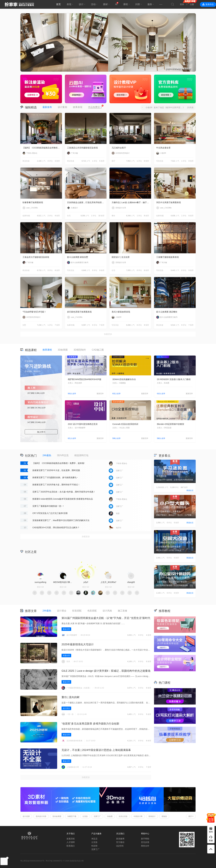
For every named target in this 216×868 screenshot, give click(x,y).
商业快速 (26, 161)
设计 (81, 4)
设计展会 (62, 611)
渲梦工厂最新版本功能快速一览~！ (48, 506)
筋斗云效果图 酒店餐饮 (167, 312)
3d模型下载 (72, 816)
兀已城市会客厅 (119, 148)
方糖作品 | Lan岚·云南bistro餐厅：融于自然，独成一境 (131, 202)
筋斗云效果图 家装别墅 (78, 257)
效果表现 (78, 107)
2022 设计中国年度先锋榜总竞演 (83, 424)
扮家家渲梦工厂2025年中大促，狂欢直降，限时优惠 (56, 470)
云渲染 (85, 816)
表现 (69, 4)
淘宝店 (94, 839)
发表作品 (210, 4)
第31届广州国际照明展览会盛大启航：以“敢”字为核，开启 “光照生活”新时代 (106, 618)
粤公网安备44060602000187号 (32, 861)
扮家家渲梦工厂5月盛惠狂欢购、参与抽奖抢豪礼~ (55, 477)
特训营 (94, 846)
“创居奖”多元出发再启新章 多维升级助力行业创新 (90, 724)
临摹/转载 (26, 216)
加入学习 (41, 432)
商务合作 (145, 846)
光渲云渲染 (123, 816)
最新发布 (47, 107)
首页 (58, 4)
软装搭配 (77, 611)
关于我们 (71, 834)
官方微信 (120, 842)
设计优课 (26, 816)
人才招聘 (71, 842)
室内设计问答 (41, 816)
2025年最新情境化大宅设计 (78, 644)
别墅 (24, 325)
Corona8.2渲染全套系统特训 (125, 424)
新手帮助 (145, 839)
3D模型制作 (80, 350)
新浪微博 (120, 839)
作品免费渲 (95, 107)
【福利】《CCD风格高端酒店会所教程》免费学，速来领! (42, 148)
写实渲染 (160, 161)
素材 (105, 4)
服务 (150, 4)
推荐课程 (47, 350)
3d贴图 (110, 816)
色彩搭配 (92, 611)
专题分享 (66, 656)
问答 (138, 4)
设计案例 (62, 107)
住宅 (69, 216)
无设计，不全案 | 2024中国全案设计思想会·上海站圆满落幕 (96, 750)
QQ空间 (120, 846)
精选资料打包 (81, 455)
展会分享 (66, 629)
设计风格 (107, 611)
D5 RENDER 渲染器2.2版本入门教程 (174, 379)
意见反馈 (145, 842)
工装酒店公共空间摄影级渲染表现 (82, 148)
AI (116, 4)
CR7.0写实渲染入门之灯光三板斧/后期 (50, 513)
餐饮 (113, 216)
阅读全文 (190, 490)
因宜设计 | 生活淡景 (121, 257)
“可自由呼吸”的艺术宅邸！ (34, 312)
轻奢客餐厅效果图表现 (33, 202)
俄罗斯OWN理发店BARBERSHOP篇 (85, 379)
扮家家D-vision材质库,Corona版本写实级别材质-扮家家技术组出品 (63, 499)
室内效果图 (57, 816)
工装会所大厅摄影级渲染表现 (36, 257)
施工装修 (122, 611)
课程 (126, 4)
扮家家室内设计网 (19, 4)
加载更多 (108, 334)
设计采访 (66, 708)
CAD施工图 (98, 350)
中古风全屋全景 (163, 148)
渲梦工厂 (97, 816)
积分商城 (131, 552)
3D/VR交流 (63, 455)
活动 (93, 4)
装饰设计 (152, 816)
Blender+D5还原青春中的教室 (171, 424)
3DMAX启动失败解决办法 (124, 379)
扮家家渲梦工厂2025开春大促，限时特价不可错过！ (56, 485)
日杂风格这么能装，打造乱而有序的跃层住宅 (87, 202)
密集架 (164, 816)
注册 (192, 4)
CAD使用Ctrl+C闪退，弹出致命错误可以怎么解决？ (56, 527)
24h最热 (47, 455)
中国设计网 (138, 816)
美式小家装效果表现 (121, 312)
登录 (182, 4)
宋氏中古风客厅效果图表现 (169, 202)
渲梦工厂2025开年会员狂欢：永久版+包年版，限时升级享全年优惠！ (64, 492)
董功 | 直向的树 (71, 697)
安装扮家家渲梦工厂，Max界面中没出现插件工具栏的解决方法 (61, 520)
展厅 (113, 161)
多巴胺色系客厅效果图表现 (79, 312)
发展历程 (71, 839)
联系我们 (71, 846)
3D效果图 (63, 350)
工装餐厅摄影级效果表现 (167, 257)
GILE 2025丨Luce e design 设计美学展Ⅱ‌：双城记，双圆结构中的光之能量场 (106, 671)
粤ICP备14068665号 (54, 861)
